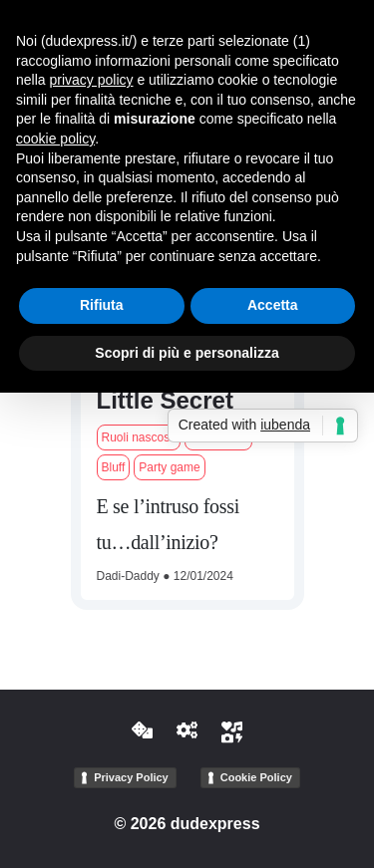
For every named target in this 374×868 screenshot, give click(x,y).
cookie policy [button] (55, 139)
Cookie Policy (256, 777)
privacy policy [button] (91, 80)
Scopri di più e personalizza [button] (187, 353)
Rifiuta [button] (102, 305)
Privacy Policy (131, 777)
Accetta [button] (273, 305)
